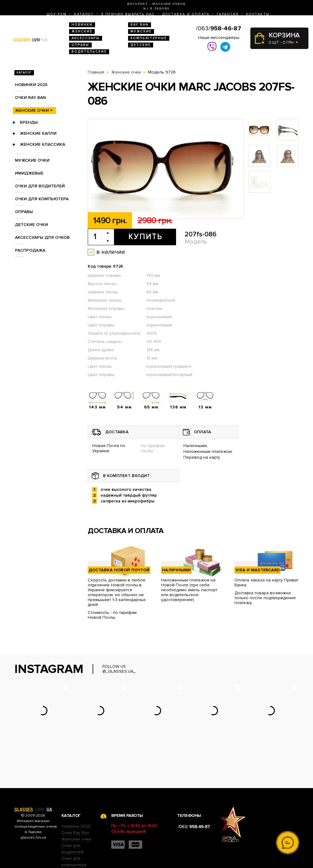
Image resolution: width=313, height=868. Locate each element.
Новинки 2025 (31, 85)
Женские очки (32, 110)
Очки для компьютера (42, 199)
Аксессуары (86, 38)
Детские (141, 45)
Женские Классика (42, 144)
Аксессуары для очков (42, 237)
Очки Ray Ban (75, 795)
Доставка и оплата (186, 14)
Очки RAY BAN (30, 98)
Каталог (84, 14)
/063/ (219, 28)
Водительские (89, 52)
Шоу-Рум (57, 14)
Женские (82, 31)
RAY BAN (140, 25)
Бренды (29, 122)
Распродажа (30, 250)
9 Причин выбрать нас (128, 14)
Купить (145, 237)
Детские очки (31, 225)
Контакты (258, 14)
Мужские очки (32, 160)
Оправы (80, 45)
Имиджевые (29, 173)
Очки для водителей (40, 186)
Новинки (82, 25)
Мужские (141, 31)
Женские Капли (38, 133)
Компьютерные (149, 38)
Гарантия (228, 14)
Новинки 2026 (76, 788)
